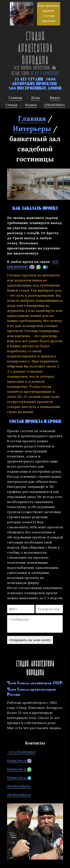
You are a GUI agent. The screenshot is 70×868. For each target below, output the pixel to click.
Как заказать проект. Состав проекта (49, 13)
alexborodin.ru (19, 795)
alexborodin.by (19, 786)
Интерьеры (32, 129)
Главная (32, 118)
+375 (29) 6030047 (21, 752)
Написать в (19, 761)
